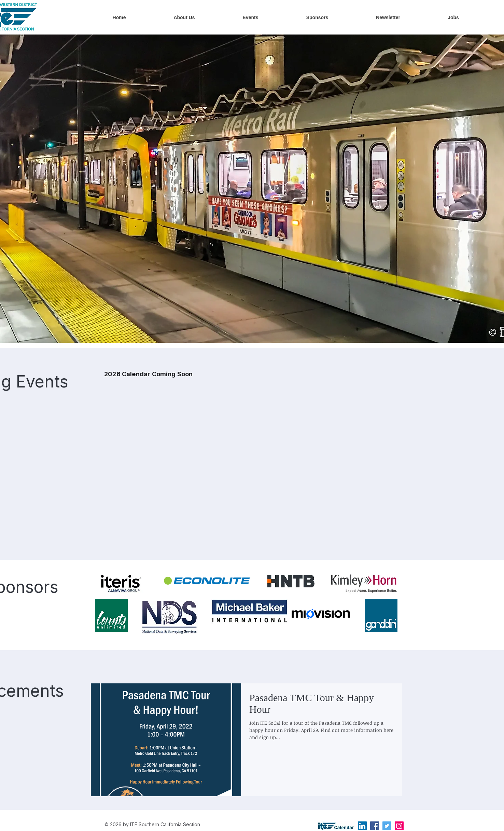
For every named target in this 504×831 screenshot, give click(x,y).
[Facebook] (375, 826)
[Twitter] (387, 826)
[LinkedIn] (362, 826)
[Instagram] (399, 826)
